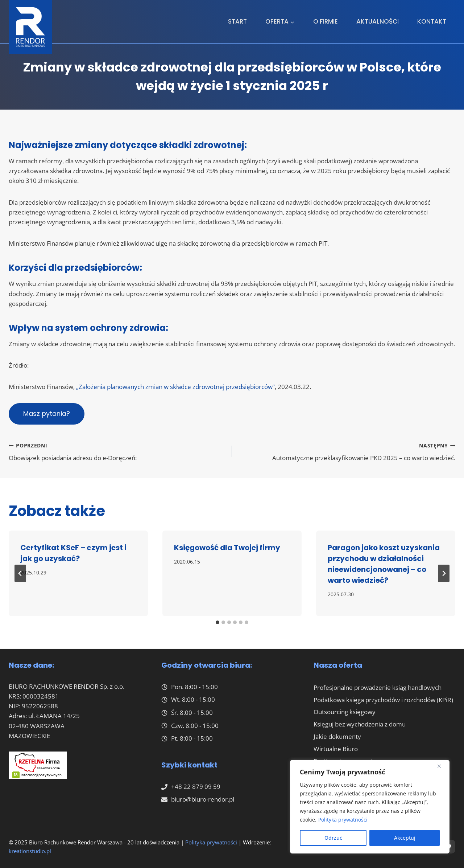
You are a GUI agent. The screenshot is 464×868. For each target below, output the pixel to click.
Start (237, 21)
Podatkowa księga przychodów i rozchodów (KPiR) (383, 700)
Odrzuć (333, 838)
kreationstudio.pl (30, 851)
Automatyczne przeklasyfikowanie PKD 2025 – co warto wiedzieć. (347, 451)
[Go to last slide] (20, 573)
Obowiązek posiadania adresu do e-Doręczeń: (117, 451)
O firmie (326, 21)
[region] (370, 807)
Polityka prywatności (343, 820)
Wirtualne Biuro (336, 749)
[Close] (442, 766)
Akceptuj (405, 838)
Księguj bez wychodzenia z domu (360, 724)
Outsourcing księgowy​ (345, 712)
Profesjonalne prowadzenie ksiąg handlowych (378, 687)
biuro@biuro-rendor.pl (203, 799)
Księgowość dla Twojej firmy (227, 548)
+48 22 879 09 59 (196, 787)
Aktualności (378, 21)
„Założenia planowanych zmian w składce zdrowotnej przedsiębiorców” (175, 387)
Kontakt (432, 21)
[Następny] (444, 573)
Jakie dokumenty (337, 736)
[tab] (217, 622)
